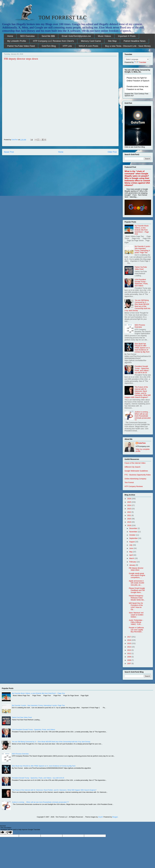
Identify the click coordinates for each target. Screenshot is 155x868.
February (133, 562)
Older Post (112, 152)
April (131, 555)
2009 (129, 657)
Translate (140, 62)
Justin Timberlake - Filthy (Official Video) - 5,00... (136, 622)
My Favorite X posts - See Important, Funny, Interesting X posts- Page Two (143, 249)
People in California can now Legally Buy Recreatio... (136, 630)
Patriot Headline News (135, 41)
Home (10, 36)
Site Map (112, 41)
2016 (129, 640)
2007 (129, 663)
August (132, 542)
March (132, 558)
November (133, 532)
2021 (129, 515)
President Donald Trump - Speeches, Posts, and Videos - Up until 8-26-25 (142, 369)
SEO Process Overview (140, 326)
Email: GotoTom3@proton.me (76, 36)
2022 (129, 512)
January (133, 565)
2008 (129, 660)
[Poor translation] (9, 832)
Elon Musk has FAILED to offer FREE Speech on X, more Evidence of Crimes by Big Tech (142, 348)
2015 (129, 643)
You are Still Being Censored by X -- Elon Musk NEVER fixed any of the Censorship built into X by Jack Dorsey (137, 305)
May (131, 552)
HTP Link (67, 46)
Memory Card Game (91, 41)
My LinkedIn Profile (17, 41)
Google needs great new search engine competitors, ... (137, 575)
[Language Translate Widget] (137, 59)
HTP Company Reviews (134, 486)
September (134, 538)
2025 (129, 502)
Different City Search (132, 467)
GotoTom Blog (49, 46)
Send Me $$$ (48, 36)
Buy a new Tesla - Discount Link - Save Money (128, 46)
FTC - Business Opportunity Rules (138, 475)
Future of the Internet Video (135, 463)
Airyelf (100, 817)
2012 (129, 653)
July (131, 545)
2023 (129, 509)
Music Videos (104, 36)
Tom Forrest (129, 482)
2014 (129, 647)
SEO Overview (27, 36)
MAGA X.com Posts (88, 46)
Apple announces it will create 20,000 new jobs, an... (136, 583)
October (133, 535)
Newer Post (9, 152)
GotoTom (142, 443)
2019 (129, 522)
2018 (129, 525)
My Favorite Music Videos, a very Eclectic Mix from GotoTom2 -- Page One (142, 230)
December (133, 528)
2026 (129, 499)
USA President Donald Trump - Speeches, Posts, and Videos (141, 283)
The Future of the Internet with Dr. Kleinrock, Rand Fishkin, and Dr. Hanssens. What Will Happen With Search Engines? (138, 392)
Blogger (115, 817)
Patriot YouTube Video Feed (21, 46)
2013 (129, 650)
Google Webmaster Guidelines (136, 471)
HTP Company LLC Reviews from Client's (53, 41)
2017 (129, 637)
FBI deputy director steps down (136, 569)
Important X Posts (127, 36)
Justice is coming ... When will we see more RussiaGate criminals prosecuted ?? (143, 416)
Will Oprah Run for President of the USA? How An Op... (136, 606)
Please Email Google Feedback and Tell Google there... (137, 590)
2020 (129, 519)
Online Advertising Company (135, 479)
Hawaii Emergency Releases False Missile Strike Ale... (137, 598)
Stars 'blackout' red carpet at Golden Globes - (136, 615)
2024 (129, 505)
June (131, 548)
